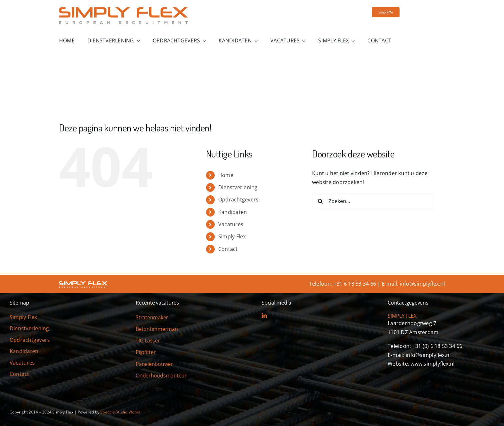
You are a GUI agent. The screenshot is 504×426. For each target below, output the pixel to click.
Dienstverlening (238, 187)
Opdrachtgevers (238, 200)
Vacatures (231, 224)
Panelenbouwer (154, 364)
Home (226, 175)
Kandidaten (233, 212)
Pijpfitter (146, 352)
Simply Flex (232, 236)
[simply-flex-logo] (123, 10)
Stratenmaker (152, 317)
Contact (228, 249)
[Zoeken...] (373, 201)
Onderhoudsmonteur (161, 376)
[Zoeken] (320, 201)
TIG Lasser (148, 341)
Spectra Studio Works (120, 412)
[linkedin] (264, 315)
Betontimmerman (157, 329)
